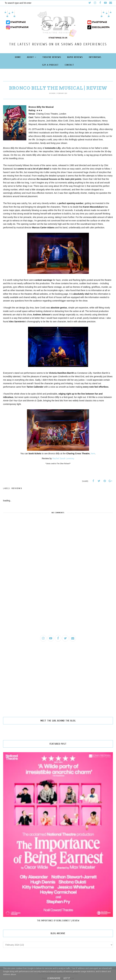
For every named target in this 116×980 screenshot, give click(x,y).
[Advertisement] (58, 609)
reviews (17, 488)
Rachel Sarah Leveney (63, 458)
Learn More (54, 978)
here (93, 453)
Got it (67, 978)
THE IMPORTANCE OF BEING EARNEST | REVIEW (58, 921)
